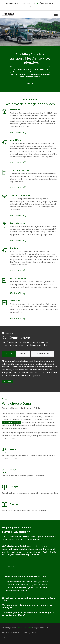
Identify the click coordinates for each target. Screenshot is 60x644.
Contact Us (11, 566)
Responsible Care (43, 354)
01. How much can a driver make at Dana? (25, 577)
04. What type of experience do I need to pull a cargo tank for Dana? (28, 614)
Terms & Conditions (11, 632)
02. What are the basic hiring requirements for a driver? (28, 599)
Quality (23, 354)
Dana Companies (24, 628)
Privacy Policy (30, 632)
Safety (9, 354)
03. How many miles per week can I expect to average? (27, 606)
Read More (7, 382)
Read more (18, 132)
